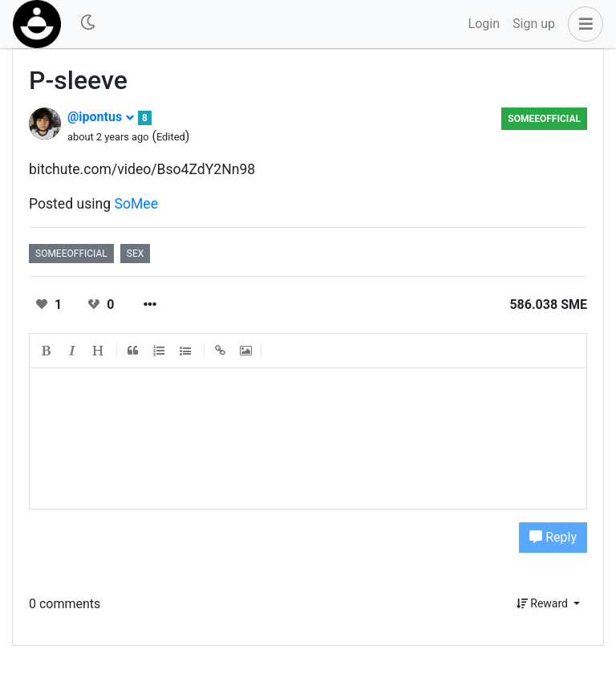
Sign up (534, 24)
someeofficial (544, 119)
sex (135, 254)
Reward (544, 603)
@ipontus (101, 117)
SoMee (137, 204)
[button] (582, 24)
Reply (553, 537)
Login (484, 24)
